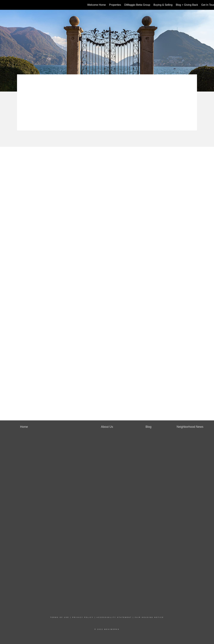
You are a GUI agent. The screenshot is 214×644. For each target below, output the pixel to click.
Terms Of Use (60, 617)
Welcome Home (97, 5)
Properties (115, 5)
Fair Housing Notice (149, 617)
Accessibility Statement (114, 617)
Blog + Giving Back (187, 5)
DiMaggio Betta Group (137, 5)
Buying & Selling (163, 5)
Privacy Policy (83, 617)
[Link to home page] (4, 5)
